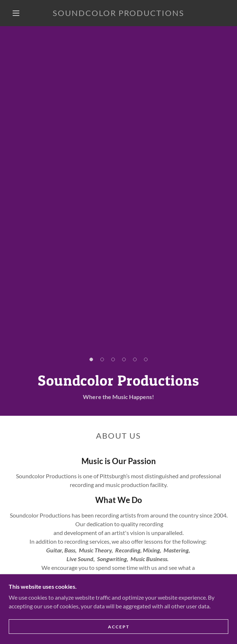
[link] (118, 13)
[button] (20, 13)
